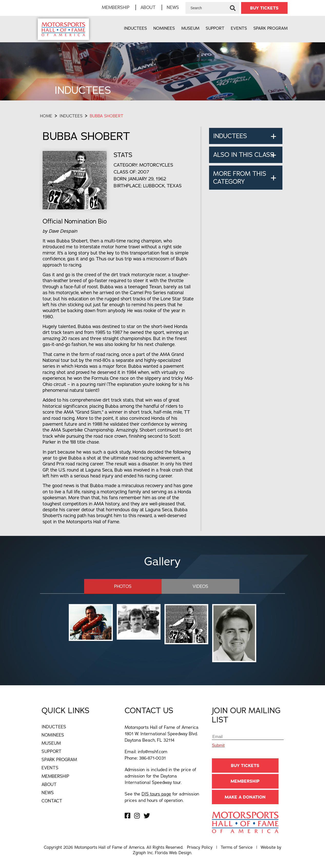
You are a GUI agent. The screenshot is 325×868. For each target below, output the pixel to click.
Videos (192, 586)
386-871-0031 (152, 757)
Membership (116, 7)
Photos (132, 586)
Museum (190, 28)
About (148, 7)
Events (239, 28)
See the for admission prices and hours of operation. (162, 796)
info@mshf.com (152, 751)
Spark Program (270, 28)
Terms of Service (237, 847)
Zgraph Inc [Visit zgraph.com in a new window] (143, 852)
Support (215, 28)
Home (46, 116)
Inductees (135, 28)
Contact (52, 800)
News (173, 7)
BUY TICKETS (264, 8)
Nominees (164, 28)
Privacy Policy (200, 847)
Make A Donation (245, 796)
